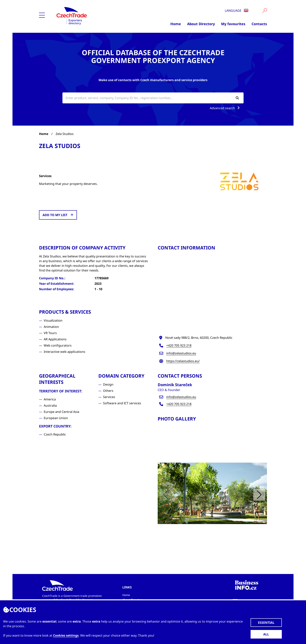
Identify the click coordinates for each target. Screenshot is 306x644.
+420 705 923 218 (179, 345)
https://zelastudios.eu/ (183, 361)
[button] (259, 495)
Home (176, 24)
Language (237, 11)
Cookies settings (66, 635)
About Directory (201, 24)
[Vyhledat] (265, 11)
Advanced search (225, 108)
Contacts (259, 24)
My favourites (233, 24)
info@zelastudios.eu (181, 353)
